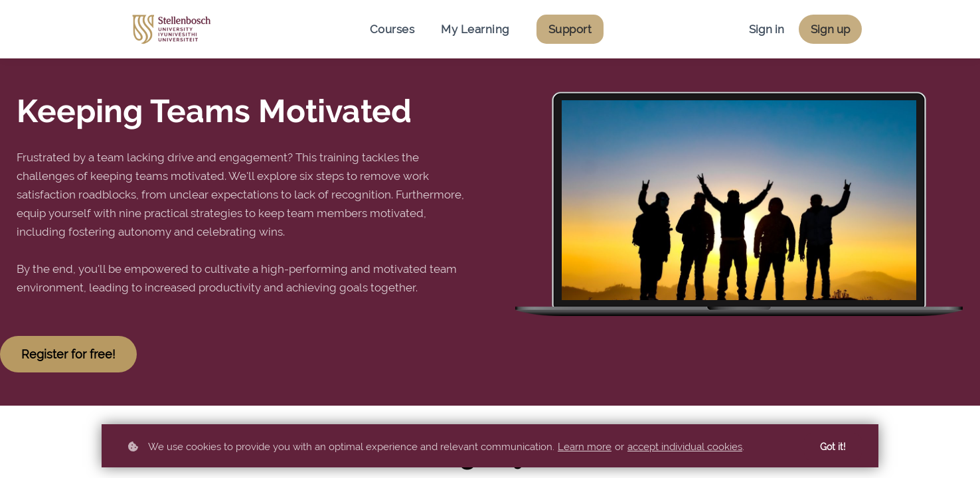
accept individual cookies (685, 447)
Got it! (833, 447)
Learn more (585, 447)
